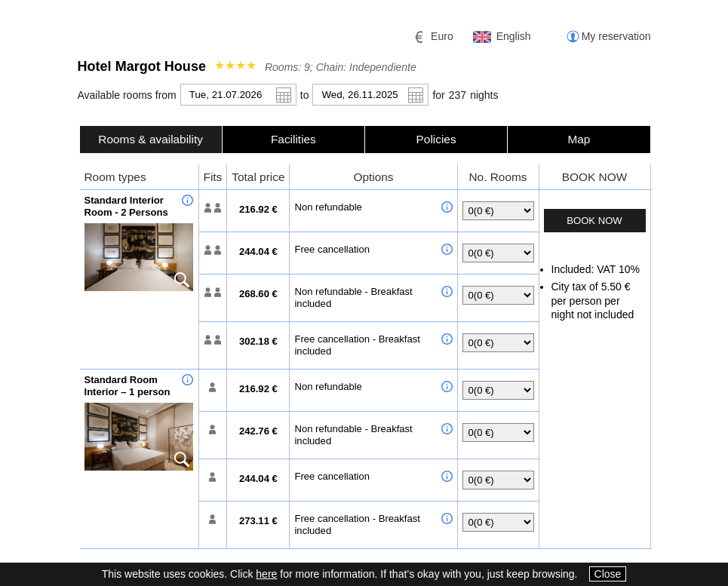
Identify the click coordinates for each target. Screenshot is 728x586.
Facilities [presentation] (293, 139)
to (305, 95)
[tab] (151, 139)
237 (458, 95)
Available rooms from (127, 95)
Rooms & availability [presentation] (151, 139)
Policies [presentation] (436, 139)
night (484, 95)
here (266, 574)
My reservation (616, 36)
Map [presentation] (579, 139)
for (438, 95)
